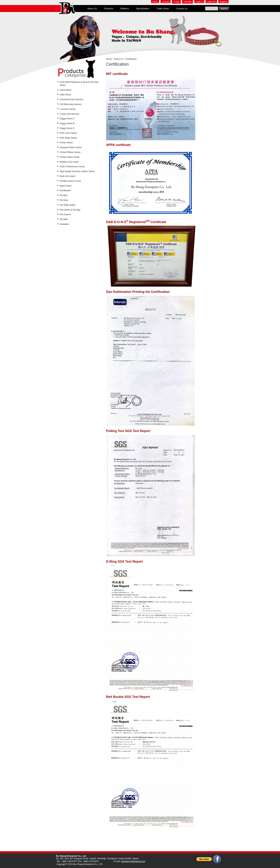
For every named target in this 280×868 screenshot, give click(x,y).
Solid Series (65, 95)
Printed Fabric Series (70, 157)
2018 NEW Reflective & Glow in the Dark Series (79, 84)
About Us (92, 8)
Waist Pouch (66, 186)
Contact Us (182, 8)
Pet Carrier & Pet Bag (70, 210)
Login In (199, 2)
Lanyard (166, 2)
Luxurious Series (68, 109)
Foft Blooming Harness (71, 104)
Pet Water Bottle (67, 205)
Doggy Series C (67, 128)
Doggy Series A (67, 119)
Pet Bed (63, 195)
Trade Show (163, 8)
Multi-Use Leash (67, 176)
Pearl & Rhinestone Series (72, 167)
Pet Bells (64, 219)
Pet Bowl (64, 200)
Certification (131, 59)
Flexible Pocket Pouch (70, 181)
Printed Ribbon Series (70, 152)
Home (155, 2)
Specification (143, 8)
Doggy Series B (67, 123)
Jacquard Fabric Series (71, 147)
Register (223, 2)
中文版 (176, 2)
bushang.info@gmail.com (133, 861)
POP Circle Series (68, 133)
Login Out (211, 2)
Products (108, 8)
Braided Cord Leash (69, 162)
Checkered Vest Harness (72, 99)
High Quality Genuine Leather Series (77, 171)
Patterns (124, 8)
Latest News (66, 90)
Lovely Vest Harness (69, 114)
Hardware (64, 224)
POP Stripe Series (68, 138)
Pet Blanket (65, 191)
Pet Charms (65, 214)
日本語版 (187, 2)
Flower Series (66, 143)
